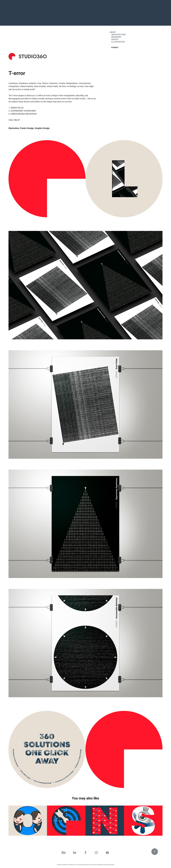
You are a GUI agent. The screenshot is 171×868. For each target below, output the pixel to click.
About (113, 32)
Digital (115, 39)
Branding (116, 37)
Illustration (118, 42)
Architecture (119, 35)
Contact (115, 47)
